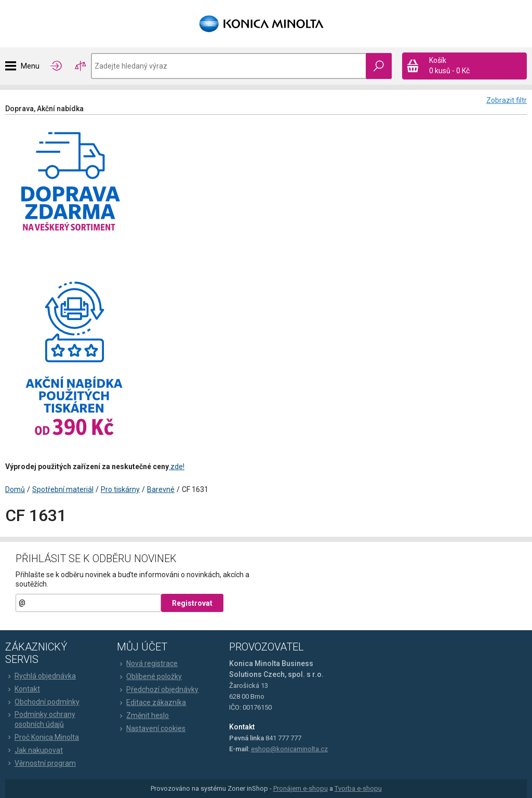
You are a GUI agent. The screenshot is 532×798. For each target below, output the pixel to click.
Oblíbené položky (149, 676)
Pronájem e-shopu (301, 788)
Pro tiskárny (120, 489)
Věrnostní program (41, 763)
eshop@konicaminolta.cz (289, 749)
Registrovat (192, 603)
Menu (30, 66)
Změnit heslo (143, 715)
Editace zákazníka (151, 702)
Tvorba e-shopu (358, 788)
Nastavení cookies (151, 728)
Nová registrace (147, 663)
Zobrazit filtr (507, 100)
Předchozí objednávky (158, 689)
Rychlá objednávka (41, 676)
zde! (177, 467)
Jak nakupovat (34, 750)
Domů (15, 489)
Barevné (161, 489)
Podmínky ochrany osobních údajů (40, 719)
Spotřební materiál (63, 489)
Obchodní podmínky (42, 702)
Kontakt (23, 689)
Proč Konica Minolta (42, 737)
